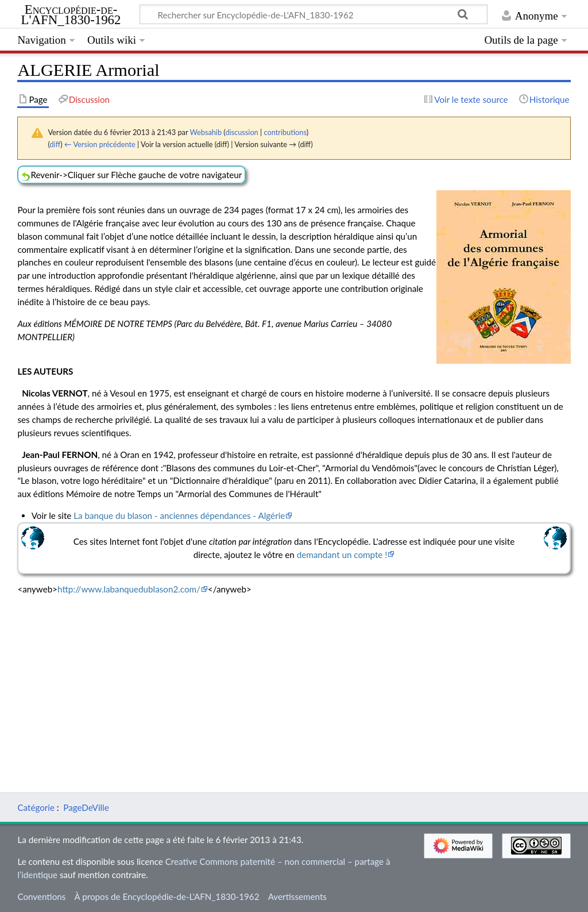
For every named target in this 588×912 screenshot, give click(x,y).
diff (55, 144)
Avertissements (297, 896)
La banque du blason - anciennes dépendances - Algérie (179, 515)
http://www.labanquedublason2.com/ (129, 589)
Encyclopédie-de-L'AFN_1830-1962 (71, 15)
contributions (285, 132)
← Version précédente (100, 144)
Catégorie (36, 807)
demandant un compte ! (342, 555)
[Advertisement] (294, 685)
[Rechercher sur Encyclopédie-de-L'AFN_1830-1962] (314, 14)
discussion (241, 132)
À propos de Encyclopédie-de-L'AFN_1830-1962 (167, 896)
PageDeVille (86, 807)
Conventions (41, 896)
